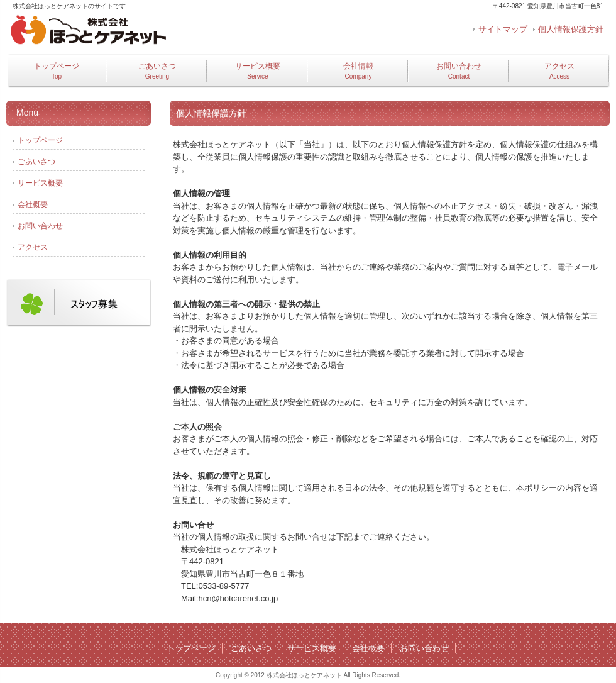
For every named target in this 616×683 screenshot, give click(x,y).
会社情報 (358, 71)
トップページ (57, 71)
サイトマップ (503, 29)
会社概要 (33, 204)
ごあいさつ (157, 71)
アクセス (559, 71)
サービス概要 (258, 71)
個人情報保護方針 (571, 29)
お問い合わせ (459, 71)
